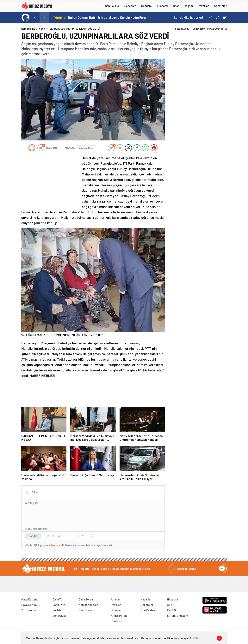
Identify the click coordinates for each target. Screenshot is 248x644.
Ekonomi (162, 6)
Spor (176, 6)
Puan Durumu (87, 610)
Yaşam (189, 6)
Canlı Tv (57, 599)
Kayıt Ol (172, 610)
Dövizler (58, 610)
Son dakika (188, 17)
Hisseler (116, 610)
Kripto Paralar (120, 616)
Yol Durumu (28, 610)
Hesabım (172, 599)
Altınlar (115, 599)
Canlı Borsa (86, 599)
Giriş (170, 605)
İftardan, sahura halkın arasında (90, 17)
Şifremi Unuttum (177, 616)
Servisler (130, 6)
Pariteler (116, 621)
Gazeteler (220, 6)
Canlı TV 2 (59, 605)
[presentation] (35, 17)
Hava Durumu (30, 599)
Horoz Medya (28, 29)
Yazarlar (204, 6)
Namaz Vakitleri (89, 605)
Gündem (146, 6)
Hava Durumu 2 (31, 605)
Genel (42, 29)
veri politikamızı (167, 638)
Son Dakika (112, 6)
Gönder (33, 536)
